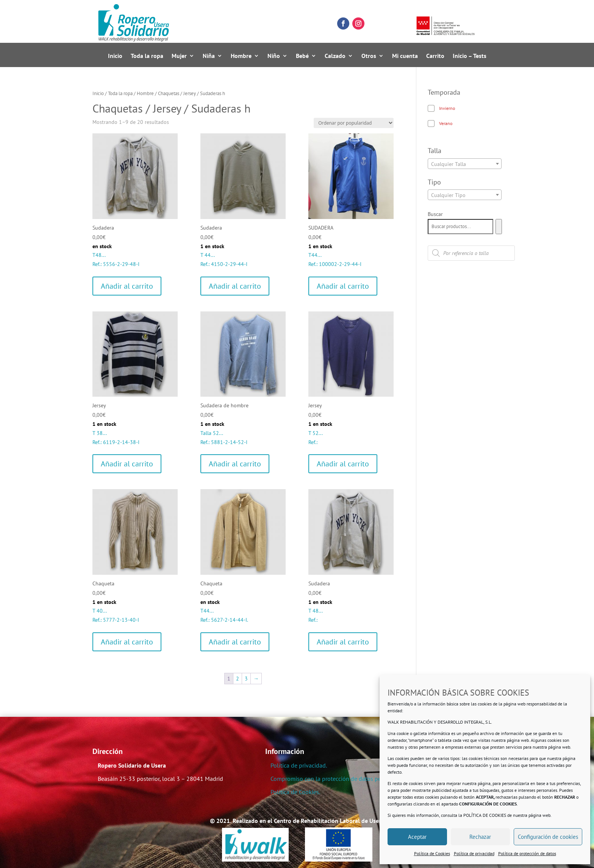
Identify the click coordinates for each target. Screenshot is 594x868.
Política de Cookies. (295, 792)
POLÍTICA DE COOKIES (485, 815)
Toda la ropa (147, 56)
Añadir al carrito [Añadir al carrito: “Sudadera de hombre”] (235, 464)
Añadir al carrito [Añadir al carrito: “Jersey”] (127, 464)
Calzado (335, 56)
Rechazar (480, 837)
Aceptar (417, 837)
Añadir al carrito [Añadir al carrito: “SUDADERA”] (343, 286)
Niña (209, 56)
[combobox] (465, 164)
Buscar (435, 214)
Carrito (435, 56)
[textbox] (465, 164)
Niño (274, 56)
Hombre (241, 56)
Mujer (179, 56)
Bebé (302, 56)
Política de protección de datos (527, 853)
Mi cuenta (405, 56)
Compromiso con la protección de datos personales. (337, 779)
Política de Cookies (432, 853)
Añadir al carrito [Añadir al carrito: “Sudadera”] (127, 286)
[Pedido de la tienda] (354, 123)
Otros (369, 56)
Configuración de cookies (548, 837)
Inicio (115, 56)
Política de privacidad (474, 853)
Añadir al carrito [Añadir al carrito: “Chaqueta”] (127, 642)
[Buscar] (499, 227)
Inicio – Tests (470, 56)
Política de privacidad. (299, 765)
